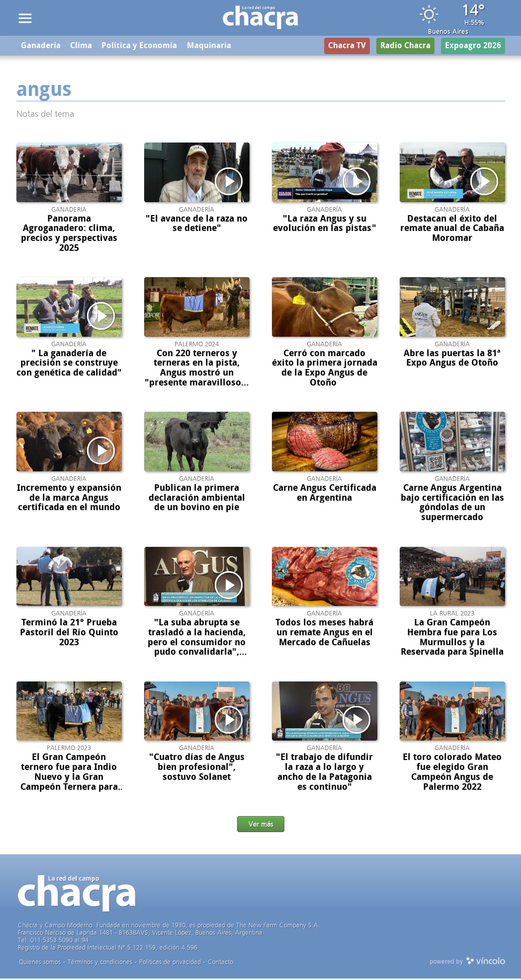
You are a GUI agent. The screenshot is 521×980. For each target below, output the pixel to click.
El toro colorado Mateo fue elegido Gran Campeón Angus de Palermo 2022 (452, 774)
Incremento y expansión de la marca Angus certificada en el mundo (69, 499)
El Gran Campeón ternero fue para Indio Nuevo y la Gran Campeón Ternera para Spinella (69, 779)
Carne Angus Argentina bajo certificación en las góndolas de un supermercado (452, 504)
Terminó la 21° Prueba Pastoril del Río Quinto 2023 (69, 634)
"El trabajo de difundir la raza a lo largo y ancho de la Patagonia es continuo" (324, 774)
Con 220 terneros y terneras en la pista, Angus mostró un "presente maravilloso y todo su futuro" (197, 374)
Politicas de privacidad (170, 963)
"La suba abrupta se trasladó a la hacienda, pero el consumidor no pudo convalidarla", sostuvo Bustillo (197, 644)
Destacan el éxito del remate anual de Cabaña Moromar (452, 230)
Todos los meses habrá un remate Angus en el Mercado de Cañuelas (324, 634)
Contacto (220, 963)
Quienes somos (40, 963)
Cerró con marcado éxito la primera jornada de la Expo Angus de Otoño (325, 369)
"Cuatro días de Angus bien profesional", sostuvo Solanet (197, 769)
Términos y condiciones (100, 963)
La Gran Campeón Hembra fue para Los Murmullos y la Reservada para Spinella (452, 639)
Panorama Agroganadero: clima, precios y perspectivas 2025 (69, 235)
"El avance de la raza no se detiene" (197, 225)
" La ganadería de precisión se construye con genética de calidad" (69, 365)
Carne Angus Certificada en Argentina (325, 494)
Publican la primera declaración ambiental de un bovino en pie (197, 499)
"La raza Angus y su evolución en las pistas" (325, 225)
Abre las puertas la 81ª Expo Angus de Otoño (452, 360)
